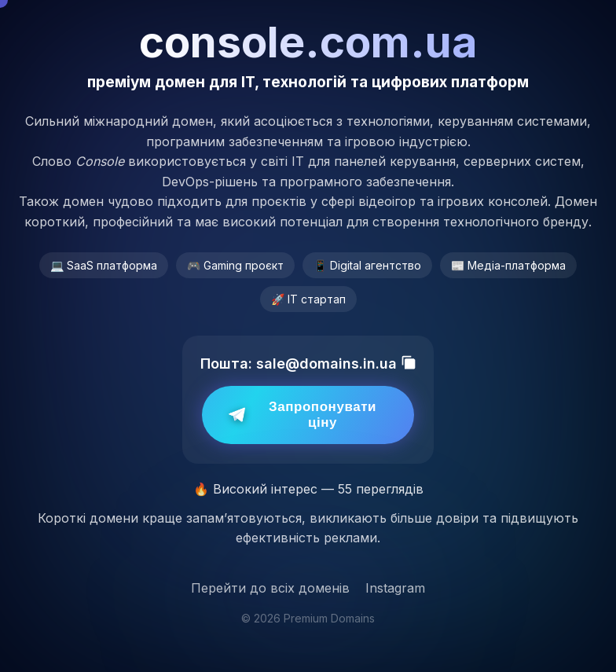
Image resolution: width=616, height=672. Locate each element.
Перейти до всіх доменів (270, 588)
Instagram (395, 588)
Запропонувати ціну (302, 415)
